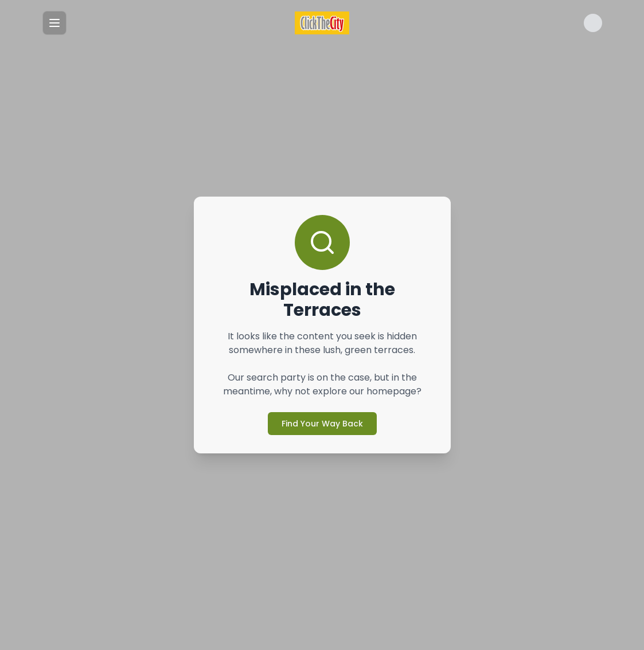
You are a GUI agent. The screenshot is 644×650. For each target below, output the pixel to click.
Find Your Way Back (322, 424)
